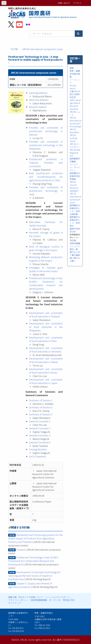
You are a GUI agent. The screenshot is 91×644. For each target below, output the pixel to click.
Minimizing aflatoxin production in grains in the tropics (46, 259)
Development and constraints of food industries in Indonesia (46, 350)
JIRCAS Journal (73, 183)
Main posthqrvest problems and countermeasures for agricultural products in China (46, 177)
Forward (21, 550)
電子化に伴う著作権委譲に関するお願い (75, 256)
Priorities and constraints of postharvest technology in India (46, 191)
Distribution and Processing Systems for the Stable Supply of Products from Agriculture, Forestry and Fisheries (35, 538)
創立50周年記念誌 (75, 96)
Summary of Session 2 (41, 407)
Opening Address (38, 93)
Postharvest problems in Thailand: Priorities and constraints (46, 163)
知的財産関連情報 (39, 600)
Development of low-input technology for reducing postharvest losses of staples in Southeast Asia (34, 576)
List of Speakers (38, 456)
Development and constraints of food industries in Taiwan (46, 360)
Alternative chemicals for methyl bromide (46, 224)
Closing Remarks (38, 449)
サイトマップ (14, 603)
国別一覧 (74, 249)
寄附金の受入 (69, 600)
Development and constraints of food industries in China (46, 339)
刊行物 (14, 49)
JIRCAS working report (73, 138)
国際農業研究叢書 (75, 160)
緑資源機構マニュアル (75, 245)
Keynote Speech (38, 107)
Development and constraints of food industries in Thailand (46, 315)
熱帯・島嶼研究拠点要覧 (75, 74)
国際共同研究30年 (75, 230)
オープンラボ (55, 600)
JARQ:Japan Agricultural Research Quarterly (75, 104)
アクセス (77, 3)
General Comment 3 (40, 435)
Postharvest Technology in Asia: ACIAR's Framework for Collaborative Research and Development (33, 561)
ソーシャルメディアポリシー (58, 597)
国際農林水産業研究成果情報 (75, 176)
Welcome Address (39, 100)
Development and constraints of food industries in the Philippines (46, 327)
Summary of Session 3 (41, 414)
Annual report (73, 87)
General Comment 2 (40, 428)
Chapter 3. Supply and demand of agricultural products (30, 585)
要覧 (72, 68)
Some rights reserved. (40, 640)
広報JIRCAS (75, 91)
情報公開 (12, 597)
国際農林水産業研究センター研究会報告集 (75, 210)
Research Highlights (74, 189)
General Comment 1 (40, 421)
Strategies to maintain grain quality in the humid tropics (46, 269)
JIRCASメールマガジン (75, 145)
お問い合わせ (64, 3)
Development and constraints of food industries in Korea (46, 371)
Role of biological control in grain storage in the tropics (46, 248)
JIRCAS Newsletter (74, 131)
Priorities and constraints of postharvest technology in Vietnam (46, 131)
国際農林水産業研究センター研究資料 (75, 221)
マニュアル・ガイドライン (75, 167)
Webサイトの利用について (31, 597)
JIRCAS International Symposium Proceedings (75, 122)
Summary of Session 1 (41, 400)
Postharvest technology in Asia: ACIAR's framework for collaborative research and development (46, 283)
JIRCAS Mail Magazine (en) (75, 153)
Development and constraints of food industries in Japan (46, 381)
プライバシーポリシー (19, 600)
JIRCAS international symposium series (42, 49)
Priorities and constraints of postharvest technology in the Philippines (46, 145)
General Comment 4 (40, 442)
